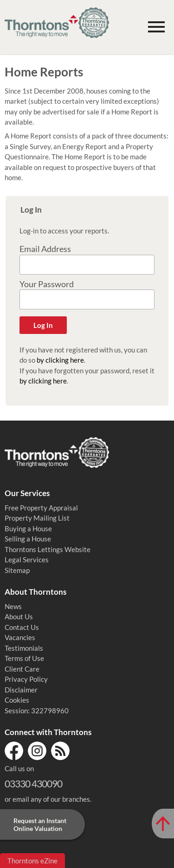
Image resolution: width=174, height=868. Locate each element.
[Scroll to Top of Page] (163, 824)
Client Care (22, 669)
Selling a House (28, 539)
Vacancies (20, 637)
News (13, 606)
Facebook (14, 751)
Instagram (37, 751)
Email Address (45, 249)
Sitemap (17, 570)
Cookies (17, 700)
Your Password (47, 284)
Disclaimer (21, 690)
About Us (19, 616)
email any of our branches (51, 799)
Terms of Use (24, 658)
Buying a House (28, 528)
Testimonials (24, 648)
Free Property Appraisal (41, 508)
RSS (60, 751)
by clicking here (60, 360)
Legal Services (27, 560)
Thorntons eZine (32, 861)
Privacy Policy (26, 679)
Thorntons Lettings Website (48, 549)
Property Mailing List (37, 518)
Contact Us (22, 627)
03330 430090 (33, 783)
